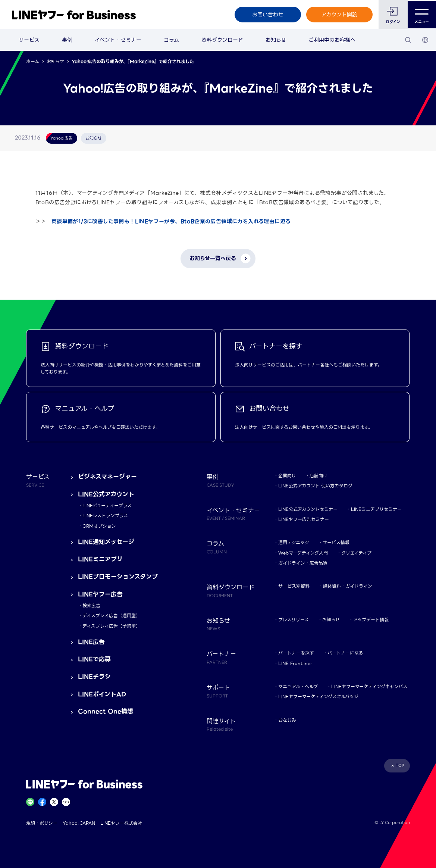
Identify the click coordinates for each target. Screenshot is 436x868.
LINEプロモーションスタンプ (118, 577)
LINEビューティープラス (107, 505)
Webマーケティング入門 (303, 553)
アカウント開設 (339, 15)
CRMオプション (99, 526)
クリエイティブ (356, 553)
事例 (67, 40)
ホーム (33, 61)
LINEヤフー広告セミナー (304, 519)
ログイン (393, 22)
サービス (29, 40)
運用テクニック (294, 542)
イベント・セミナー (118, 40)
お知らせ (276, 40)
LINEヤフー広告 (100, 594)
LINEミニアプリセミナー (376, 509)
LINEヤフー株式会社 (121, 823)
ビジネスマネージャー (107, 477)
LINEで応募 (94, 659)
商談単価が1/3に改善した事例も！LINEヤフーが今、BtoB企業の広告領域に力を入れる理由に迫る (171, 221)
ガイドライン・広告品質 (303, 563)
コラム (171, 40)
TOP (400, 766)
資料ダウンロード (222, 40)
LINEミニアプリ (100, 559)
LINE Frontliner (295, 663)
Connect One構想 (106, 711)
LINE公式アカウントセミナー (308, 509)
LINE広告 (91, 642)
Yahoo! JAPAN (79, 823)
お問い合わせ (267, 15)
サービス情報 (336, 542)
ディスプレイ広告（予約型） (111, 626)
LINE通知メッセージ (106, 542)
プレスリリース (294, 620)
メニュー (422, 15)
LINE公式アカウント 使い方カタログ (315, 486)
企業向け (287, 476)
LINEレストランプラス (105, 516)
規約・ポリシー (42, 823)
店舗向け (319, 476)
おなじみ (287, 720)
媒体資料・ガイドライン (348, 586)
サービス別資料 (294, 586)
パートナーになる (345, 653)
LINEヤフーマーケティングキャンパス (369, 686)
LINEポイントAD (102, 694)
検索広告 (91, 605)
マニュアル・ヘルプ (298, 686)
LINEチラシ (94, 677)
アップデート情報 (371, 620)
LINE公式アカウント (106, 494)
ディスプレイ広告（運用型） (111, 616)
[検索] (408, 40)
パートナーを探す (296, 653)
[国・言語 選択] (425, 40)
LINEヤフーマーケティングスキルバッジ (318, 697)
